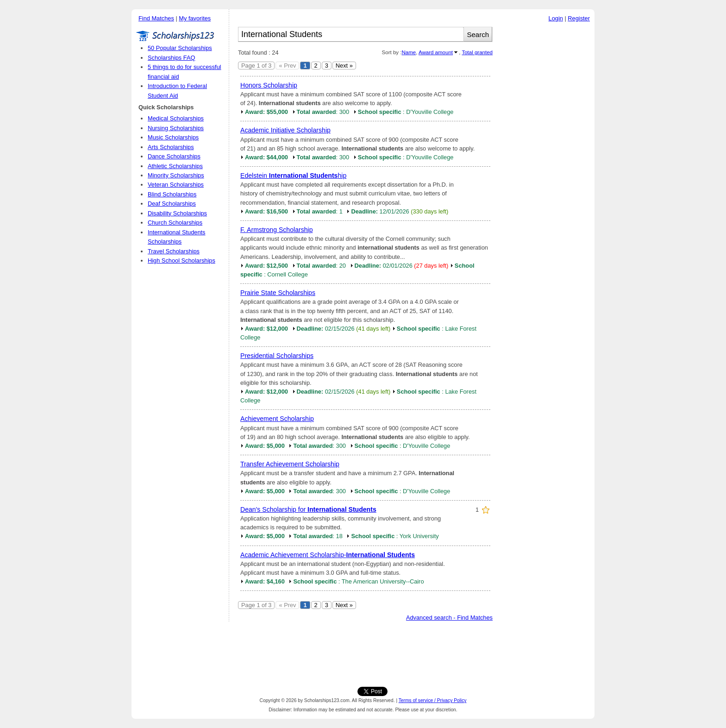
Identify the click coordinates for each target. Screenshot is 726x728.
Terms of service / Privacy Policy (433, 700)
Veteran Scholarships (176, 185)
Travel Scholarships (174, 251)
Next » (344, 66)
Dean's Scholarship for (308, 509)
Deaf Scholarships (172, 204)
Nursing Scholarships (176, 128)
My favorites (195, 18)
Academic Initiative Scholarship (285, 130)
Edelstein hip (293, 176)
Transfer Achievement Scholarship (290, 464)
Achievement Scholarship (277, 419)
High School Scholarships (181, 260)
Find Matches (156, 18)
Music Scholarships (173, 137)
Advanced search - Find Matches (449, 618)
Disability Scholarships (177, 213)
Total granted (477, 52)
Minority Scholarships (176, 175)
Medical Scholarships (176, 118)
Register (579, 18)
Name (409, 52)
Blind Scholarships (172, 194)
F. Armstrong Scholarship (277, 230)
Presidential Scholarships (277, 356)
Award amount (436, 52)
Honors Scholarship (269, 85)
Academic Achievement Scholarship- (328, 555)
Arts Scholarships (171, 147)
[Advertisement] (546, 166)
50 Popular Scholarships (180, 48)
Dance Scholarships (174, 156)
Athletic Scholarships (175, 166)
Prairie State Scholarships (278, 293)
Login (556, 18)
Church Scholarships (175, 223)
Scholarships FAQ (171, 58)
